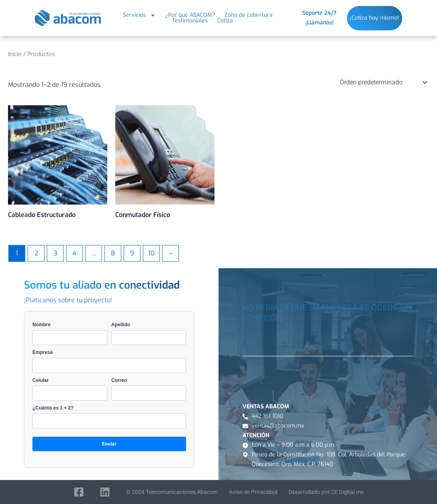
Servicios (139, 15)
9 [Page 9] (132, 253)
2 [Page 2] (36, 253)
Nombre (70, 333)
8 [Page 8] (113, 253)
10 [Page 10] (151, 253)
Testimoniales (190, 21)
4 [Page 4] (74, 253)
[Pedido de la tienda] (383, 82)
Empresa (109, 361)
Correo (149, 389)
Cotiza (225, 21)
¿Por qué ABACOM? (190, 15)
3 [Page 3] (55, 253)
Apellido (149, 333)
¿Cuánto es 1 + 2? (109, 417)
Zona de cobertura (249, 15)
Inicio (15, 54)
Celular (70, 389)
